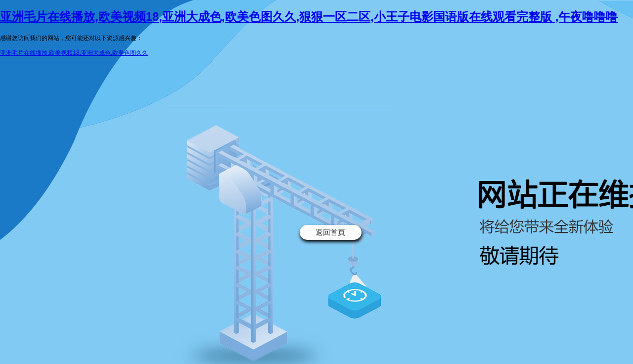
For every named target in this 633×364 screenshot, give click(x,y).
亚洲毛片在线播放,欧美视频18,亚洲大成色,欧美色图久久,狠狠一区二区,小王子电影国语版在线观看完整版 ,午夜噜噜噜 (309, 17)
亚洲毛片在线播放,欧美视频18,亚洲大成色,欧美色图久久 (74, 53)
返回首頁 (330, 232)
